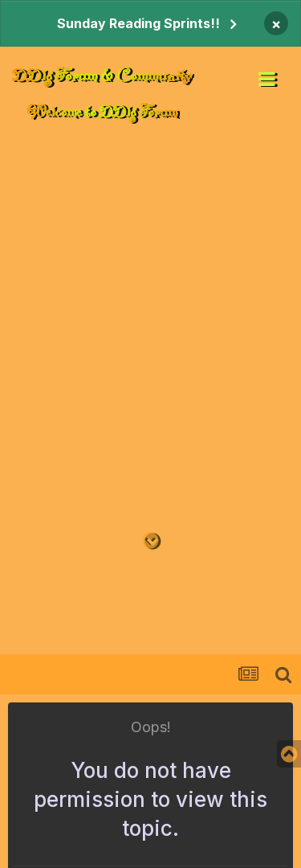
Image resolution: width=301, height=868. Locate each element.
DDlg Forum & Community (102, 75)
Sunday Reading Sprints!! (138, 23)
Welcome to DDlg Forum (102, 112)
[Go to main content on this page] (150, 541)
